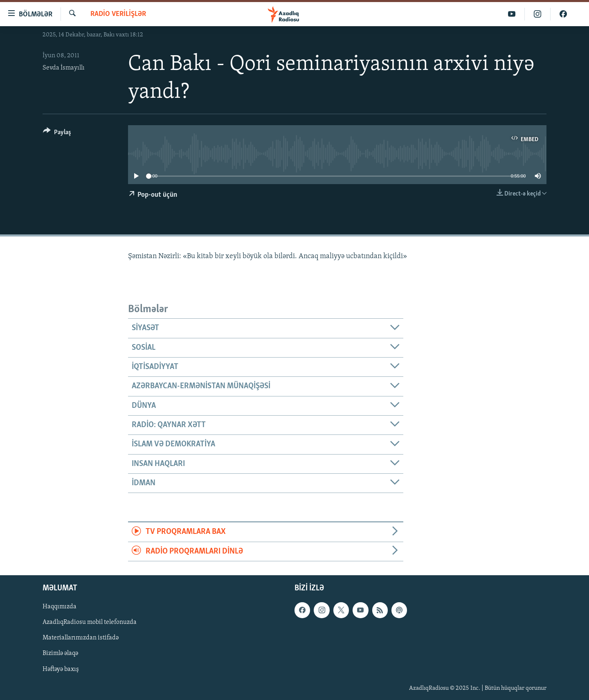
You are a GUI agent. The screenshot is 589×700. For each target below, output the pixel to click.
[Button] (57, 134)
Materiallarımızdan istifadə (81, 638)
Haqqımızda (60, 607)
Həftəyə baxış (61, 669)
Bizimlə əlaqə (60, 654)
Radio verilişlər (118, 14)
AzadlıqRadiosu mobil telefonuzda (90, 623)
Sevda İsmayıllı (64, 68)
